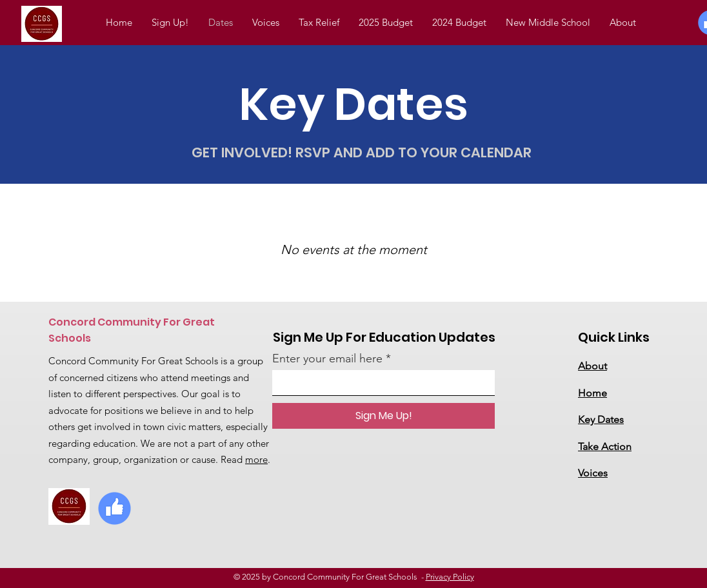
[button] (459, 23)
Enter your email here (327, 358)
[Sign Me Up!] (383, 416)
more (256, 459)
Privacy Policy (450, 577)
